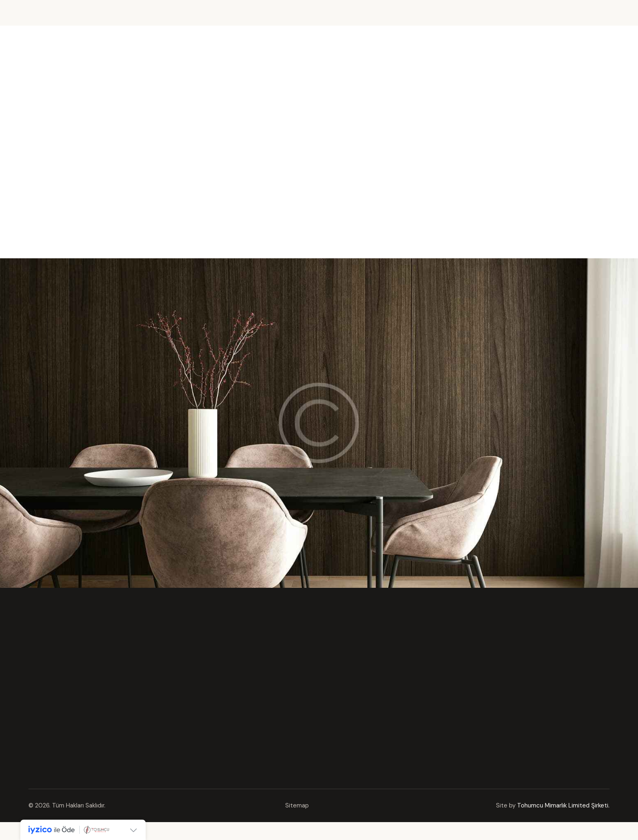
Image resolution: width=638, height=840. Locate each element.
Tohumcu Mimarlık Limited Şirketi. (563, 805)
